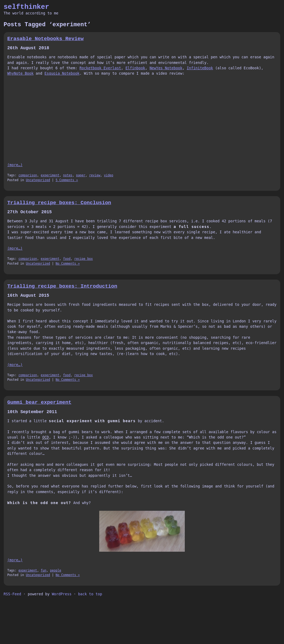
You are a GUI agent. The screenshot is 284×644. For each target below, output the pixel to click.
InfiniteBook (200, 68)
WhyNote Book (20, 73)
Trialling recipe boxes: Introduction (62, 286)
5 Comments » (67, 180)
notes (68, 175)
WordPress (62, 594)
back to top (90, 594)
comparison (28, 175)
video (109, 175)
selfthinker (27, 7)
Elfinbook (135, 68)
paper (81, 175)
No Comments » (68, 264)
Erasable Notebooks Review (45, 39)
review (95, 175)
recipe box (84, 259)
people (56, 570)
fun (43, 570)
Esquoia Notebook (62, 73)
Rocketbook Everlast (100, 68)
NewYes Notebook (166, 68)
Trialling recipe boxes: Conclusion (59, 203)
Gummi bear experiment (39, 402)
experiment (50, 175)
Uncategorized (38, 180)
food (67, 259)
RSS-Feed (12, 594)
